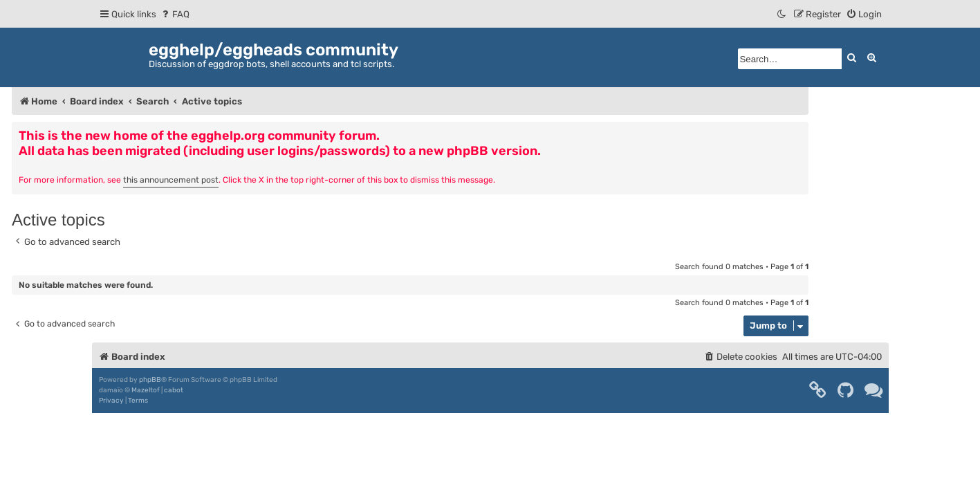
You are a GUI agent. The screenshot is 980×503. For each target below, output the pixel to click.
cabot (174, 390)
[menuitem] (175, 14)
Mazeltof (146, 390)
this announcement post (171, 180)
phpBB (150, 380)
